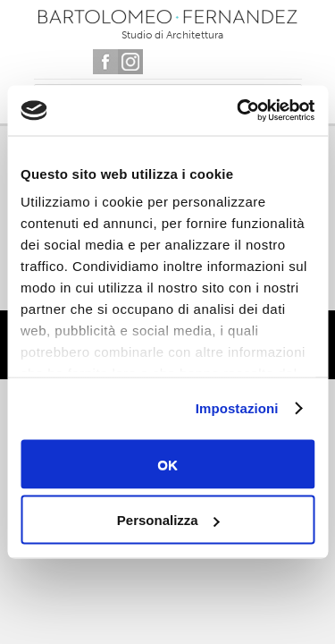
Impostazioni (237, 408)
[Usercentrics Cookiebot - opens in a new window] (239, 111)
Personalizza (168, 520)
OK (167, 464)
